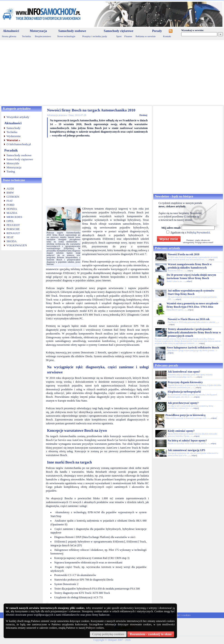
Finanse (128, 36)
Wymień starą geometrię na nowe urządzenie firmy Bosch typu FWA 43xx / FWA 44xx (192, 305)
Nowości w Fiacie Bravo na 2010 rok (189, 319)
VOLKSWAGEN (17, 245)
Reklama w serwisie (146, 36)
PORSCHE (13, 229)
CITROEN (13, 197)
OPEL (10, 221)
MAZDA (12, 213)
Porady (157, 31)
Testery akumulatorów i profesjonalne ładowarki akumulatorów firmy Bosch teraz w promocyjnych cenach (194, 332)
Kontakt (167, 36)
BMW (10, 193)
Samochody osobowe (72, 31)
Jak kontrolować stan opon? (184, 372)
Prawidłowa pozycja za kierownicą (185, 415)
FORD (10, 205)
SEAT (10, 237)
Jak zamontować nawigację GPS (186, 450)
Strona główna (9, 36)
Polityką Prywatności (198, 233)
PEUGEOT (13, 225)
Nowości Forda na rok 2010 (183, 254)
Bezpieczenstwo (43, 36)
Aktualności (11, 31)
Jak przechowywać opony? (183, 403)
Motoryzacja (38, 31)
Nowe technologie (66, 36)
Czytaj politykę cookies (108, 634)
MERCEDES (14, 217)
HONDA (12, 209)
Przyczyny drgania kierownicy (185, 382)
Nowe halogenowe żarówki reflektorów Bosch (193, 348)
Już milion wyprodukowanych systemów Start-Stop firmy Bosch (191, 292)
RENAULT (13, 233)
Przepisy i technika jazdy (95, 36)
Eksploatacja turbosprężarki (184, 392)
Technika (26, 36)
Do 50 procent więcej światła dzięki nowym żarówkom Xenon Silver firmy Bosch (191, 277)
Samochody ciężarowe (119, 31)
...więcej (211, 260)
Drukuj (143, 115)
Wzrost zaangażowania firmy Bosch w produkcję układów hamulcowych (190, 266)
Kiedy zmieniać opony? (181, 431)
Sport (119, 36)
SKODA (12, 241)
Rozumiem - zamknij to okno (151, 634)
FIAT (10, 201)
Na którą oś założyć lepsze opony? (187, 441)
